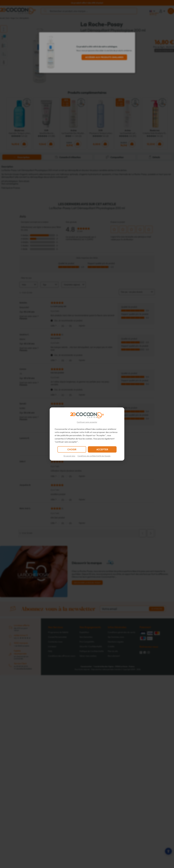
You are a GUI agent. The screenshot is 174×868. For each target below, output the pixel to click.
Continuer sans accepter (87, 422)
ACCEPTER (102, 449)
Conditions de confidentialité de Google (94, 456)
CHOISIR (72, 449)
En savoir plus (69, 456)
